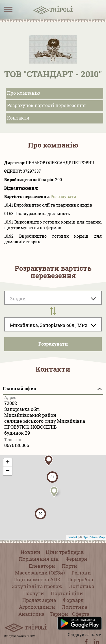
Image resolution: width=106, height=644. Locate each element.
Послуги (34, 593)
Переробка (80, 579)
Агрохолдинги (37, 607)
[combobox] (53, 324)
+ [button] (8, 463)
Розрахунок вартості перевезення (46, 105)
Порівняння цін (39, 559)
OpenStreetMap (94, 537)
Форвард (73, 600)
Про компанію (24, 93)
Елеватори (42, 566)
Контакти (18, 118)
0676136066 (17, 445)
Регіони (81, 573)
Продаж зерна (39, 600)
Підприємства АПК (37, 579)
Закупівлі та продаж (37, 586)
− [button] (8, 471)
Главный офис (19, 388)
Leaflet (72, 537)
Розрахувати (63, 197)
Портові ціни (67, 593)
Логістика (82, 586)
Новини (31, 552)
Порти (70, 566)
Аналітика (31, 614)
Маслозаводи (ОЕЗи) (40, 573)
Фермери (76, 559)
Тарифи (59, 614)
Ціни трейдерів (65, 552)
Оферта (81, 614)
